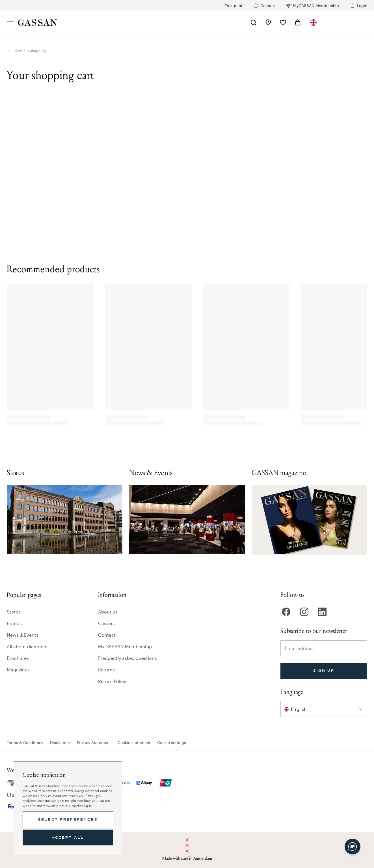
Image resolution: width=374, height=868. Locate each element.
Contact (107, 635)
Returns (106, 670)
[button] (314, 23)
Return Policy (112, 681)
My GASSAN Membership (125, 646)
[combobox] (314, 23)
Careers (106, 623)
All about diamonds (28, 646)
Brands (14, 623)
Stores (14, 612)
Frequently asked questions (127, 658)
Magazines (18, 670)
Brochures (18, 658)
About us (108, 612)
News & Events (23, 635)
